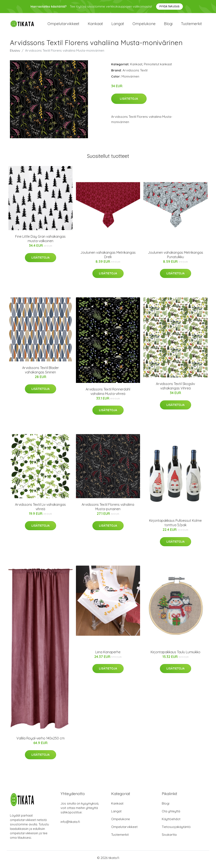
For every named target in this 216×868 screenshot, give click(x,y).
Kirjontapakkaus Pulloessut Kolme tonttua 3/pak (175, 526)
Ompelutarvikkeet (63, 25)
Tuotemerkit (191, 25)
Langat (118, 25)
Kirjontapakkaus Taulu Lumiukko (175, 655)
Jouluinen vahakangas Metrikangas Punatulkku (175, 258)
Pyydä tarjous (169, 6)
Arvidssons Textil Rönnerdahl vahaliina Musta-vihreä (108, 394)
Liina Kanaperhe (108, 655)
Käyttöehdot (171, 822)
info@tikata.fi (70, 825)
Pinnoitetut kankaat (158, 67)
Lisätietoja (129, 102)
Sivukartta (169, 838)
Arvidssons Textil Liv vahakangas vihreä (40, 510)
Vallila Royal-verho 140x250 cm (40, 741)
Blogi (168, 25)
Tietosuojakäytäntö (176, 830)
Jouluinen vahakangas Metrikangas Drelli (108, 258)
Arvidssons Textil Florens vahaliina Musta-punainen (108, 510)
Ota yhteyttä (171, 814)
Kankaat (95, 25)
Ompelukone (144, 25)
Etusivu (15, 53)
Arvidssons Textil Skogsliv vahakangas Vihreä (175, 389)
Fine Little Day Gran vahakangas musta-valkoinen (40, 242)
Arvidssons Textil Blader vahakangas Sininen (40, 373)
